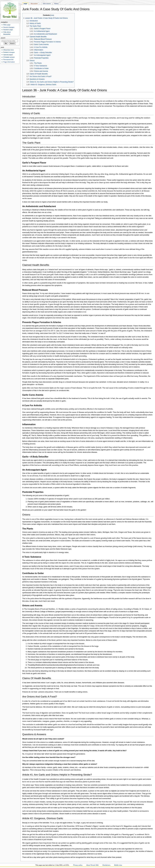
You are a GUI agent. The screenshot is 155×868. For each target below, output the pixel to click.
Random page (8, 30)
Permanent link (8, 60)
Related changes (9, 52)
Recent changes (9, 27)
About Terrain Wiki (92, 865)
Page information (9, 62)
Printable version (9, 57)
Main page (7, 25)
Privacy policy (78, 865)
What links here (9, 50)
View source (47, 4)
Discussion (34, 4)
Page (25, 4)
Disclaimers (106, 865)
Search (3, 38)
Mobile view (118, 865)
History (56, 4)
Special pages (8, 55)
